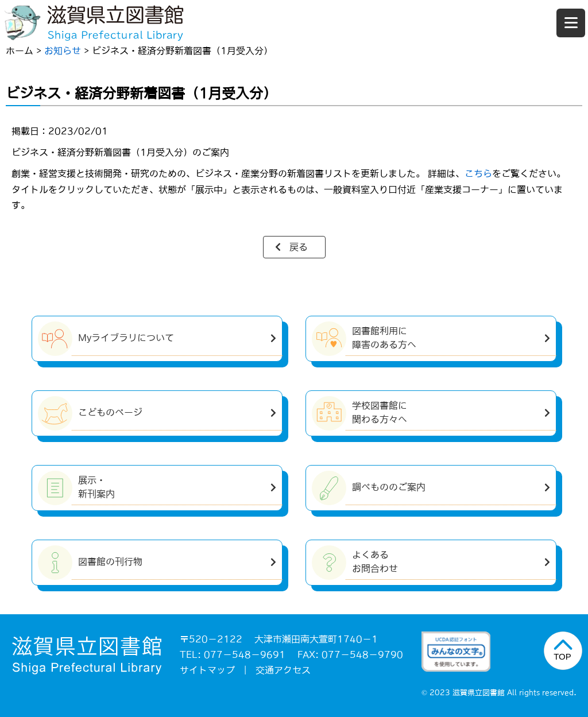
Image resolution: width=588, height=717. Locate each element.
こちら (478, 173)
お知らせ (63, 51)
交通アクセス (283, 670)
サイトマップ (207, 670)
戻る (299, 247)
